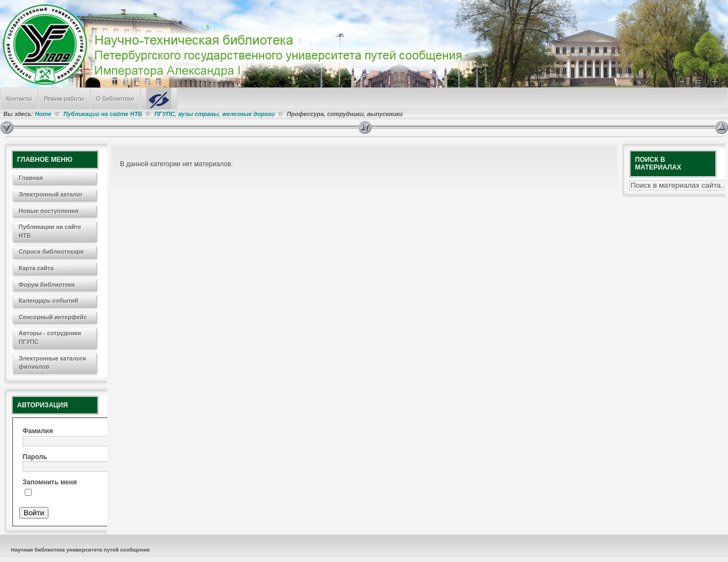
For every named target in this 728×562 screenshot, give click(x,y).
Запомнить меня (50, 482)
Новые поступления (49, 211)
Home (43, 114)
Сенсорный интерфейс (53, 317)
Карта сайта (36, 268)
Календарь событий (48, 301)
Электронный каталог (51, 194)
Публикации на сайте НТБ (103, 114)
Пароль (35, 457)
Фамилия (38, 431)
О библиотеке (115, 99)
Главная (31, 178)
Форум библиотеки (47, 285)
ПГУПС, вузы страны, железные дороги (214, 114)
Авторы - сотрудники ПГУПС (50, 337)
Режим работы (64, 99)
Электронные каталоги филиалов (52, 363)
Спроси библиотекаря (51, 252)
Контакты (19, 99)
